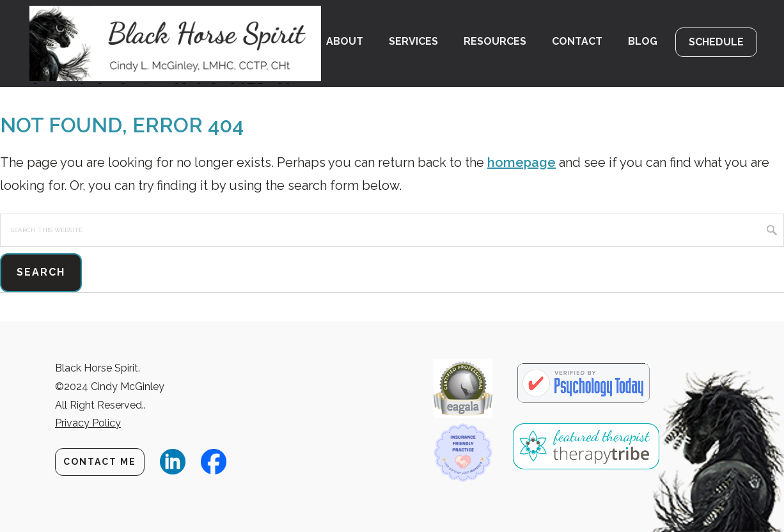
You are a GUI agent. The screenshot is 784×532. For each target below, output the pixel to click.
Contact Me (100, 462)
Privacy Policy (88, 423)
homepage (521, 162)
